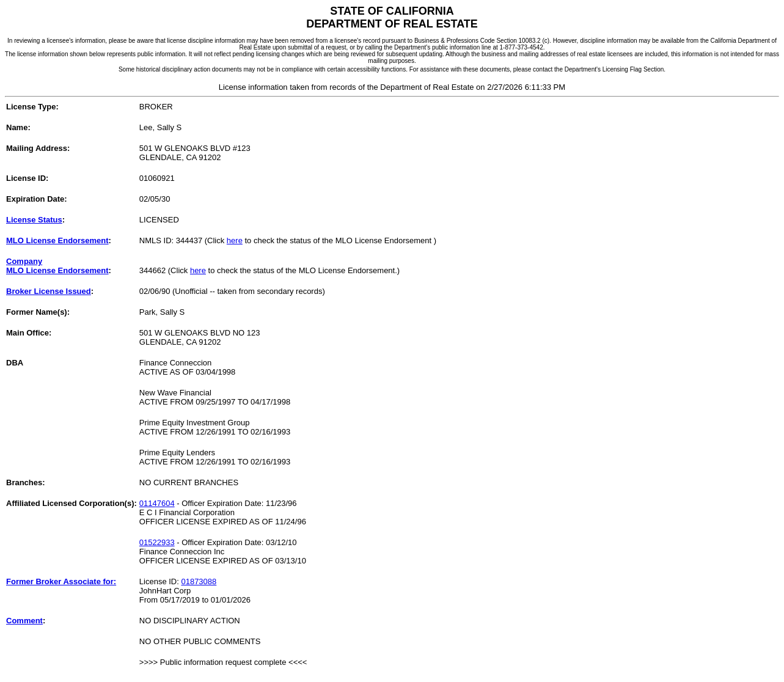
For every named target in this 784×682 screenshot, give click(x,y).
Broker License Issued (49, 291)
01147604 (157, 503)
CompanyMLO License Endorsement (57, 266)
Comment (24, 621)
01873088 (199, 581)
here (235, 240)
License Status (34, 220)
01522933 (157, 542)
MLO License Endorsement (57, 240)
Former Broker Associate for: (61, 581)
